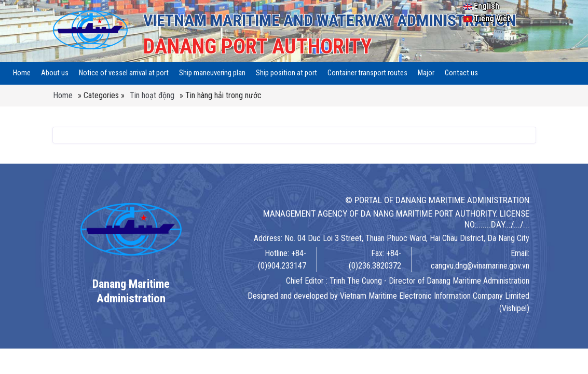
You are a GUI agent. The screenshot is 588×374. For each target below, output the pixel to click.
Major (426, 73)
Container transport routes (367, 73)
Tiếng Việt (487, 18)
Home (22, 73)
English (481, 6)
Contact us (461, 73)
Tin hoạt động (152, 95)
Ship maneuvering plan (212, 73)
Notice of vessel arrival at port (124, 73)
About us (55, 73)
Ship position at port (286, 73)
